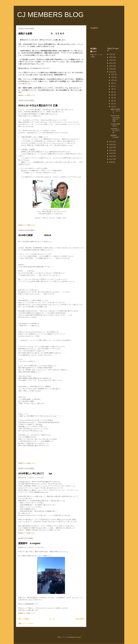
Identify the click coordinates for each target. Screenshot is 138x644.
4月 (113, 98)
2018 (111, 72)
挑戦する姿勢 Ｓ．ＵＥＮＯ (41, 34)
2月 (113, 104)
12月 (113, 74)
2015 (111, 147)
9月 (113, 83)
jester (95, 51)
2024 (111, 54)
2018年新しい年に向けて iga (35, 473)
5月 (113, 95)
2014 (111, 150)
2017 (111, 142)
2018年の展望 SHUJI (35, 235)
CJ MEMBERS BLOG (50, 15)
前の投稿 (80, 619)
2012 (111, 156)
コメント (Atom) (28, 623)
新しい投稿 (23, 619)
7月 (113, 89)
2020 (111, 66)
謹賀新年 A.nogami (29, 543)
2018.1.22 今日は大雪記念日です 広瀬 (38, 105)
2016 (111, 144)
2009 (111, 162)
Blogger (79, 637)
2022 (111, 60)
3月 (113, 101)
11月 (113, 77)
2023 (111, 57)
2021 (111, 63)
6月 (113, 92)
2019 (111, 69)
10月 (113, 80)
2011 (111, 159)
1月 (113, 107)
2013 (111, 153)
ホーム (52, 619)
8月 (113, 86)
